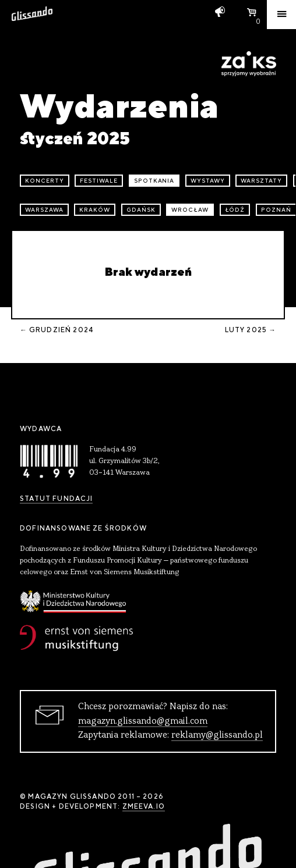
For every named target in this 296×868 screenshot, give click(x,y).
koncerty (45, 181)
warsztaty (261, 181)
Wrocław (190, 210)
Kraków (95, 210)
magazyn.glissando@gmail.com (143, 721)
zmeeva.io (144, 806)
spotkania (154, 181)
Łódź (235, 210)
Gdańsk (141, 210)
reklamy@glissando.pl (217, 735)
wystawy (208, 181)
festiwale (99, 181)
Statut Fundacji (56, 499)
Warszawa (44, 210)
